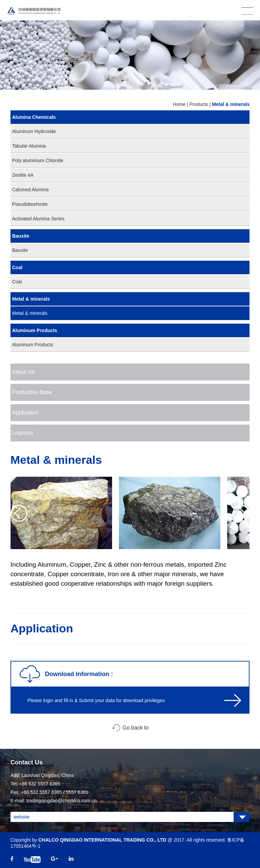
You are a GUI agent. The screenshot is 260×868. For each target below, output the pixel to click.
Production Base (32, 392)
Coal (17, 267)
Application (25, 413)
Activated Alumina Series (38, 219)
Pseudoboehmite (30, 204)
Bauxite (21, 236)
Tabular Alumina (29, 146)
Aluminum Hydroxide (34, 131)
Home (179, 104)
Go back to (136, 728)
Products (199, 104)
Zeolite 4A (23, 175)
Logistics (23, 433)
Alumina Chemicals (34, 117)
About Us (23, 372)
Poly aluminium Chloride (38, 160)
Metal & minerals (231, 104)
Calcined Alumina (30, 190)
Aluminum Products (35, 330)
